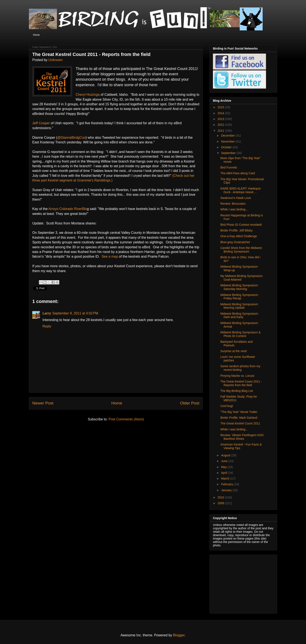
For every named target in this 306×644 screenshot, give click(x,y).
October (227, 147)
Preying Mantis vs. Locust (237, 376)
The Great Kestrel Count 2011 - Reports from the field (241, 383)
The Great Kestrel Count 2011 (240, 423)
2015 (221, 107)
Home (36, 35)
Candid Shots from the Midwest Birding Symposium (241, 250)
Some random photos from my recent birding (240, 368)
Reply (47, 326)
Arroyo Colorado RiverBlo (68, 209)
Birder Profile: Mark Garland (239, 418)
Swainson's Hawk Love (236, 198)
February (227, 484)
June (225, 461)
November (228, 141)
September (229, 153)
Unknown (56, 60)
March (226, 478)
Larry (47, 313)
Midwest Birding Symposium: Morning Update (239, 306)
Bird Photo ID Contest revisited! (241, 225)
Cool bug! (227, 406)
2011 (221, 131)
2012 (221, 125)
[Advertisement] (239, 583)
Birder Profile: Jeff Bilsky (236, 230)
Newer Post (43, 403)
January (227, 490)
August (226, 455)
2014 (221, 113)
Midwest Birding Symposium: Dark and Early (239, 315)
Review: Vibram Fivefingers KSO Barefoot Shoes (242, 437)
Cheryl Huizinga (88, 95)
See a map (110, 256)
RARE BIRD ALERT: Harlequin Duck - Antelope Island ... (241, 190)
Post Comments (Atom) (126, 419)
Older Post (190, 403)
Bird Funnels (229, 167)
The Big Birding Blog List (237, 391)
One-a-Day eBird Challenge (239, 236)
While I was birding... (234, 209)
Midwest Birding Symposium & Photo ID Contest (240, 334)
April (224, 473)
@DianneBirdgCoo (71, 138)
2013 (221, 119)
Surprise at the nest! (234, 351)
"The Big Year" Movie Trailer (239, 412)
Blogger (179, 635)
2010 (221, 497)
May (224, 467)
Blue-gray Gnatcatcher (235, 242)
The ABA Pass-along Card (238, 173)
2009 (221, 503)
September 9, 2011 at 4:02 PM (75, 313)
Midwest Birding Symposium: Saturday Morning (239, 287)
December (228, 136)
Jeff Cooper (41, 123)
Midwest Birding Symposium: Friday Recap (239, 297)
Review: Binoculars (233, 204)
